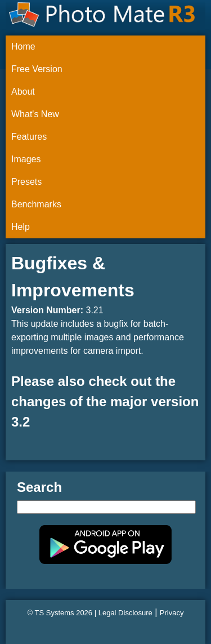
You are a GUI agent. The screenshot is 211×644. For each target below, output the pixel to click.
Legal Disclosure (125, 613)
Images (26, 159)
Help (21, 227)
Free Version (37, 69)
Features (29, 137)
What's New (35, 114)
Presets (26, 182)
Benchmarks (36, 204)
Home (23, 46)
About (23, 92)
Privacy (172, 613)
